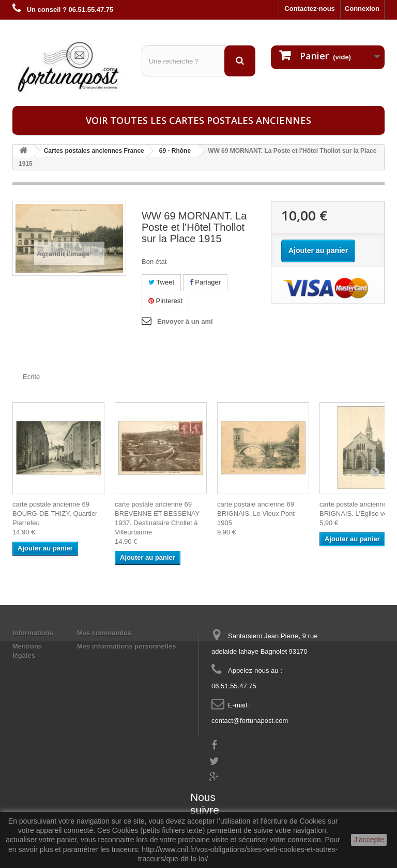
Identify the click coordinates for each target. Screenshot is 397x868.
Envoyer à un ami (185, 321)
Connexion (362, 9)
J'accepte (369, 840)
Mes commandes (104, 633)
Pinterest (165, 301)
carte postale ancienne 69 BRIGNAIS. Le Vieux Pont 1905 (256, 514)
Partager (205, 282)
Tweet (161, 282)
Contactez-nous (310, 9)
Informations (33, 633)
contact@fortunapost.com (250, 721)
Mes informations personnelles (126, 646)
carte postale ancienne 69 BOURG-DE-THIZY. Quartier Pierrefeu (55, 514)
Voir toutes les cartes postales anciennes (198, 120)
